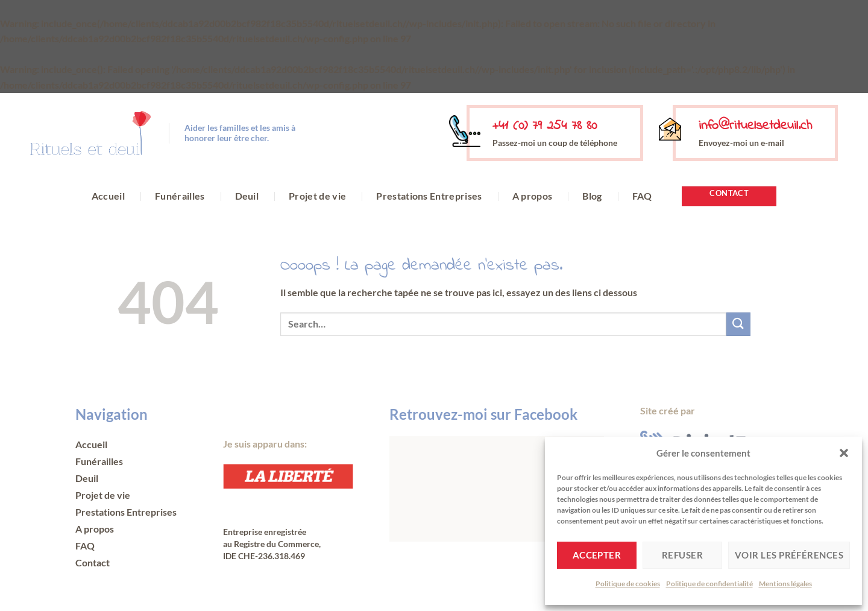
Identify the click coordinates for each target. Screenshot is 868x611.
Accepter (597, 555)
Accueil (108, 196)
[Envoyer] (738, 324)
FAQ (642, 196)
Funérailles (180, 196)
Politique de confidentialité (709, 584)
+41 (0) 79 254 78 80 (545, 126)
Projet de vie (317, 196)
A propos (533, 196)
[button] (844, 453)
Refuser (682, 555)
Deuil (247, 196)
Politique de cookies (628, 584)
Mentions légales (785, 584)
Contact (93, 562)
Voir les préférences (789, 555)
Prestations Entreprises (429, 196)
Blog (592, 196)
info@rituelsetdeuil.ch (755, 126)
